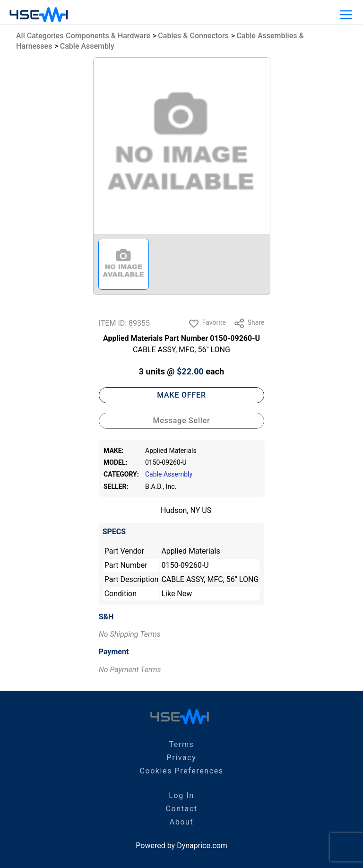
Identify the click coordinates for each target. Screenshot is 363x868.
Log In (181, 795)
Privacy (182, 758)
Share (249, 323)
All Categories (40, 36)
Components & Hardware (108, 36)
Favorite (207, 323)
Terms (182, 744)
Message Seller (181, 421)
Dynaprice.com (202, 846)
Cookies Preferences (181, 771)
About (182, 822)
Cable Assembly (87, 46)
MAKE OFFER (181, 395)
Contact (181, 809)
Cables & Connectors (193, 36)
